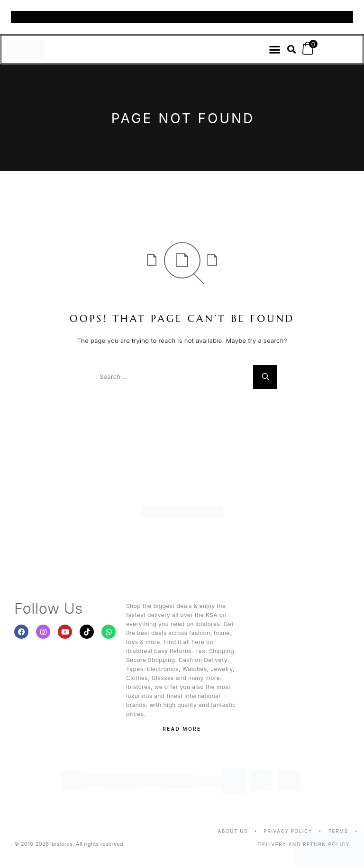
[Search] (265, 377)
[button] (275, 50)
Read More (182, 729)
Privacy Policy (288, 831)
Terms (338, 831)
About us (233, 831)
